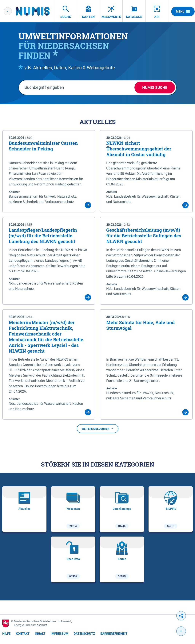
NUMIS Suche (155, 87)
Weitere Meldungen (98, 429)
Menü (183, 11)
